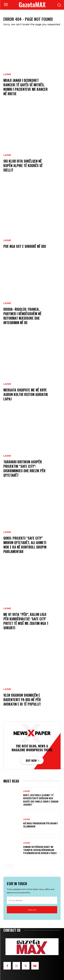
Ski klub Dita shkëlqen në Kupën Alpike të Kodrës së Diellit (23, 165)
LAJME (7, 74)
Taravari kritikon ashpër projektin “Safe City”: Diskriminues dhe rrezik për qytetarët (24, 468)
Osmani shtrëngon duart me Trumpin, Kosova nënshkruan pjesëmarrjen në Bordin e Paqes (40, 850)
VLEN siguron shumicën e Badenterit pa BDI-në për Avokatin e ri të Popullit (22, 700)
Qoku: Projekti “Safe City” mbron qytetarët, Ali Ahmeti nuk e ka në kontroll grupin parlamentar (25, 545)
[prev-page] (6, 866)
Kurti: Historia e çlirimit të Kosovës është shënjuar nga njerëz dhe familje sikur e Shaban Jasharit (41, 800)
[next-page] (11, 866)
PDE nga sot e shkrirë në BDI (25, 246)
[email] (32, 900)
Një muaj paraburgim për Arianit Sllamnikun (41, 825)
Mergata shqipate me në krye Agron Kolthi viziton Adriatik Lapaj (26, 394)
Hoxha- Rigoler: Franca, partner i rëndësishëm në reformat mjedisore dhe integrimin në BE (22, 316)
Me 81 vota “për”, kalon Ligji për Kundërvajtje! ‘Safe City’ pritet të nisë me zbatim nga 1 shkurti (26, 621)
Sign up (32, 910)
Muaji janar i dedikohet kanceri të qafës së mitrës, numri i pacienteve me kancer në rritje (26, 87)
